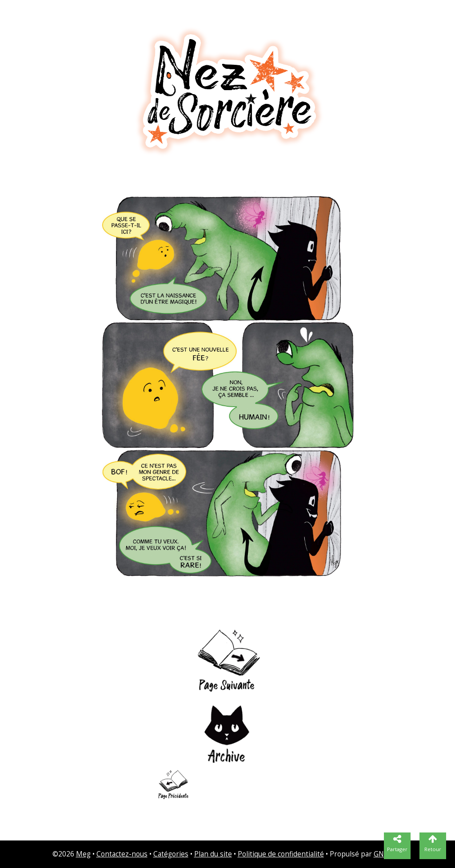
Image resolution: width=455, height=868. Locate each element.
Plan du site (213, 854)
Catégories (171, 854)
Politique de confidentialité (281, 854)
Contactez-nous (122, 854)
